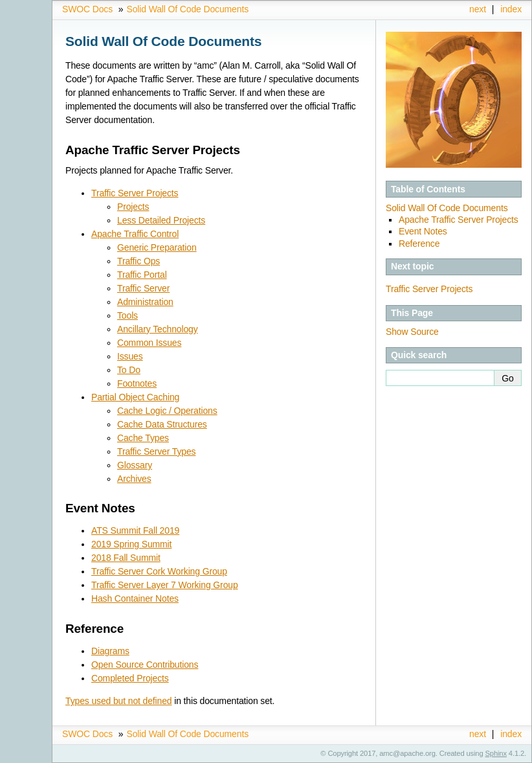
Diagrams (110, 651)
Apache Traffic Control (135, 234)
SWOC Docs (87, 9)
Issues (130, 356)
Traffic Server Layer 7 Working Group (165, 585)
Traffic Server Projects (135, 193)
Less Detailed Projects (161, 220)
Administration (145, 302)
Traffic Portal (142, 275)
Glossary (135, 465)
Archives (134, 479)
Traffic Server (143, 288)
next (478, 9)
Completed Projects (130, 678)
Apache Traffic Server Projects (459, 220)
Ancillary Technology (158, 329)
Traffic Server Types (156, 451)
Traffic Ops (139, 261)
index (511, 9)
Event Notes (423, 231)
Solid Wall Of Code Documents (187, 9)
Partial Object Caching (135, 397)
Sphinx (496, 753)
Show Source (412, 332)
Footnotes (137, 383)
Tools (127, 315)
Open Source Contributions (145, 665)
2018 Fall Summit (126, 558)
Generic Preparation (157, 247)
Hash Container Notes (135, 598)
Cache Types (143, 438)
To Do (129, 370)
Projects (133, 207)
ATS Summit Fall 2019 (135, 530)
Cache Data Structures (162, 424)
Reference (419, 244)
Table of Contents (428, 189)
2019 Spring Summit (131, 544)
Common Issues (149, 343)
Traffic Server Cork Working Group (159, 571)
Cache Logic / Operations (167, 411)
